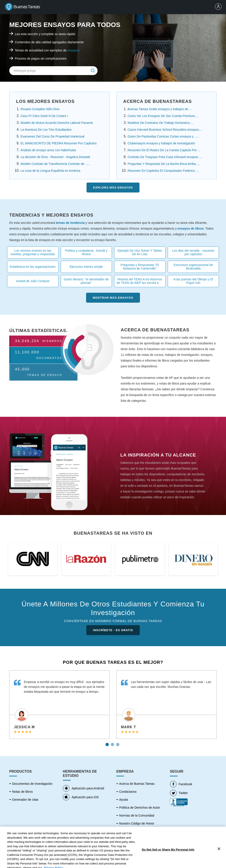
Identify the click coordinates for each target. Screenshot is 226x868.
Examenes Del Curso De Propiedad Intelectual (53, 136)
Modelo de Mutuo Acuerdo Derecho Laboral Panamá (57, 123)
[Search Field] (53, 71)
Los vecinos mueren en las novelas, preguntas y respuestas (33, 252)
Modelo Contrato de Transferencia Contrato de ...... (55, 164)
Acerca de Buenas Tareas (137, 784)
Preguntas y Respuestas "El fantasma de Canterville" (140, 267)
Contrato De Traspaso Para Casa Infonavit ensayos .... (165, 157)
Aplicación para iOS (81, 797)
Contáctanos (128, 792)
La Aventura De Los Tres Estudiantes (46, 130)
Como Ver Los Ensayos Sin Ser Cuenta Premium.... (163, 116)
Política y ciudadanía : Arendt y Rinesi (86, 252)
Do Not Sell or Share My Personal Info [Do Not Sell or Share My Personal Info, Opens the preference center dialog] (168, 862)
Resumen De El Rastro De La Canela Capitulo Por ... (164, 150)
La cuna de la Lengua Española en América (50, 171)
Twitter (179, 793)
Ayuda (123, 800)
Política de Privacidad (134, 831)
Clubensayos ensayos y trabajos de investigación (161, 143)
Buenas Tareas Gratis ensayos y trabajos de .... (160, 109)
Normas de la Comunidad (137, 815)
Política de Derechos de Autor (140, 808)
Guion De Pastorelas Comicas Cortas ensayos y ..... (163, 136)
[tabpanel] (59, 705)
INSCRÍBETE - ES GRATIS (113, 630)
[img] (93, 71)
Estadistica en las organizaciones (33, 267)
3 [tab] (118, 743)
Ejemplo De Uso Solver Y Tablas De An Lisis (140, 252)
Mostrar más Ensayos (113, 298)
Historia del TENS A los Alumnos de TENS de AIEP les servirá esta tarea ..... (140, 281)
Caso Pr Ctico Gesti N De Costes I (44, 116)
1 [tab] (108, 743)
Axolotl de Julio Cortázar (33, 281)
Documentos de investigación (32, 784)
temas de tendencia (70, 223)
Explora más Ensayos (113, 188)
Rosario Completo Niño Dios (40, 109)
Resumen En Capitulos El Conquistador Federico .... (163, 171)
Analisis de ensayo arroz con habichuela (48, 150)
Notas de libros (22, 792)
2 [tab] (113, 743)
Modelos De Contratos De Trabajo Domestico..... (161, 123)
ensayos (73, 50)
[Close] (219, 861)
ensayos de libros (191, 228)
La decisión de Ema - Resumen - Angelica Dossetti (55, 157)
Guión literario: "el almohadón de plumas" (86, 281)
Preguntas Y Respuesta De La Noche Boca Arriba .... (164, 164)
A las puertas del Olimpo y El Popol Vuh (193, 281)
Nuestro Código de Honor (137, 823)
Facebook (181, 784)
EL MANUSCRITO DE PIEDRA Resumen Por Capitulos (59, 143)
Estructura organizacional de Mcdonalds (193, 267)
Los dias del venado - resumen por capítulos (193, 252)
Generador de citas (25, 800)
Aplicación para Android (84, 788)
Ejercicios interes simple (86, 267)
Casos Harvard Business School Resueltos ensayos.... (165, 130)
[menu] (219, 7)
